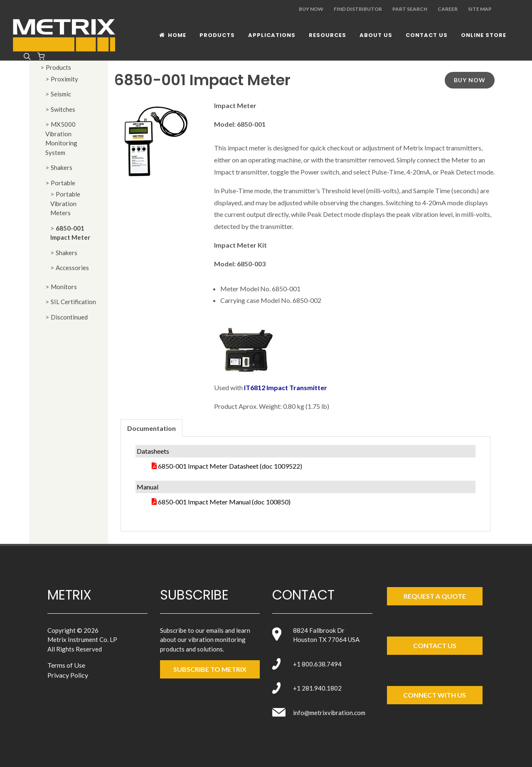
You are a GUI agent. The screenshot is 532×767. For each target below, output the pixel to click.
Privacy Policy (68, 675)
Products (58, 67)
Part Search (410, 9)
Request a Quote (435, 596)
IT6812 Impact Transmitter (286, 387)
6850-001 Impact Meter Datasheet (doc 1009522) (230, 466)
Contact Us (435, 645)
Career (448, 9)
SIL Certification (73, 302)
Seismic (61, 94)
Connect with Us (435, 695)
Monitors (64, 287)
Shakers (62, 167)
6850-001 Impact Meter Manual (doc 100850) (224, 502)
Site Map (480, 9)
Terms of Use (66, 665)
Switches (63, 109)
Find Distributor (358, 9)
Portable (63, 183)
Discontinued (69, 317)
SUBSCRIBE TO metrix (210, 669)
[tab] (151, 428)
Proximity (64, 79)
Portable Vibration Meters (65, 203)
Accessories (72, 268)
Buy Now (311, 9)
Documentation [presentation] (151, 428)
